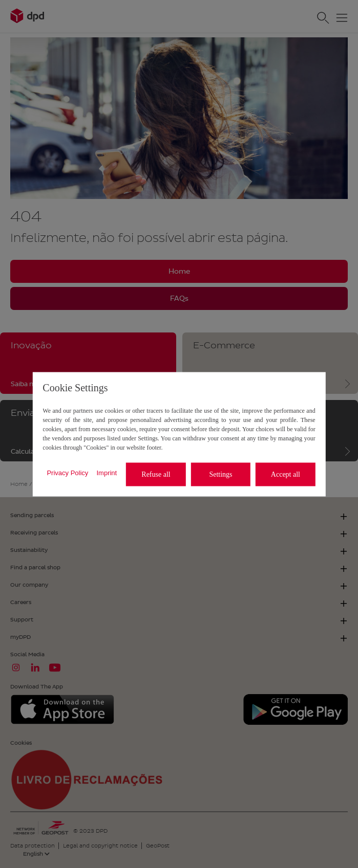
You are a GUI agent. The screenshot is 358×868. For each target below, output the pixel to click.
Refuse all (156, 474)
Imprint (107, 473)
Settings (220, 474)
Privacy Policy (67, 473)
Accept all (286, 474)
